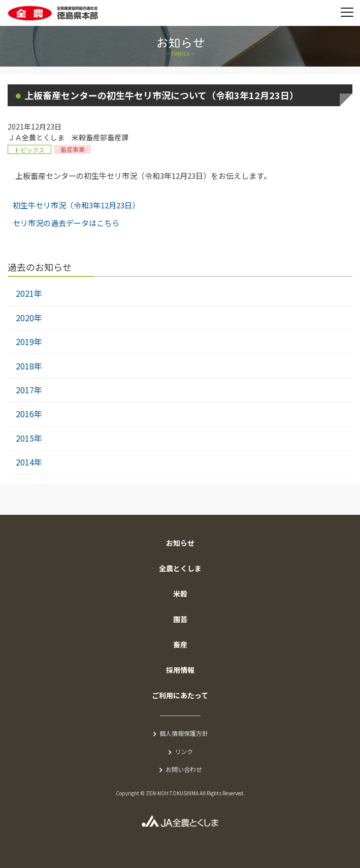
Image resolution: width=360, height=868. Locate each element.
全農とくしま (180, 568)
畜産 (180, 644)
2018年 (29, 366)
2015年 (29, 438)
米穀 (180, 594)
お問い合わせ (184, 769)
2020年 (29, 318)
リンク (184, 751)
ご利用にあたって (180, 695)
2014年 (29, 462)
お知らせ (180, 543)
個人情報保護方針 (184, 733)
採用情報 (180, 670)
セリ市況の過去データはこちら (66, 223)
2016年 (29, 414)
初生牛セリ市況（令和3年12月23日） (76, 205)
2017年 (29, 390)
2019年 (29, 342)
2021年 (29, 293)
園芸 (180, 619)
